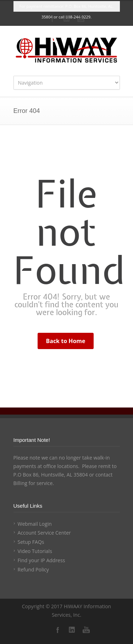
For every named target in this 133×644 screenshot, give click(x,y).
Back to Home (65, 341)
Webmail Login (35, 524)
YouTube (81, 19)
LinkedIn (67, 19)
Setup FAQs (31, 542)
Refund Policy (33, 569)
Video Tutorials (35, 551)
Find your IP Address (41, 560)
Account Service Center (44, 533)
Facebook (52, 19)
